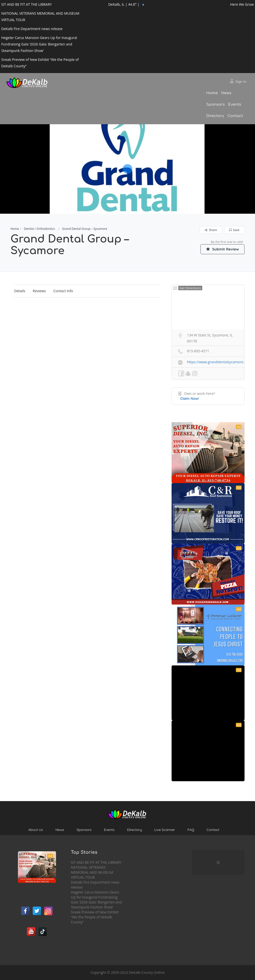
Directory (215, 116)
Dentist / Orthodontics (39, 229)
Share (211, 230)
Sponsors (215, 104)
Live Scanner (165, 830)
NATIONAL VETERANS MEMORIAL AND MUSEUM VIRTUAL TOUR (92, 872)
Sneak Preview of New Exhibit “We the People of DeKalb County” (95, 917)
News (226, 93)
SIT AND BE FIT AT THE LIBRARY (96, 862)
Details (20, 291)
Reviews (39, 291)
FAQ (191, 830)
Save (234, 230)
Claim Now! (190, 399)
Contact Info (63, 291)
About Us (35, 830)
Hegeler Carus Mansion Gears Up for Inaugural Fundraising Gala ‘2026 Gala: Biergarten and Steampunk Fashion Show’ (96, 900)
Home (212, 93)
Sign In (241, 82)
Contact (235, 116)
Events (235, 104)
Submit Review (221, 249)
